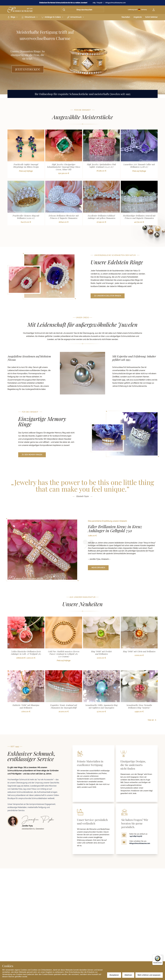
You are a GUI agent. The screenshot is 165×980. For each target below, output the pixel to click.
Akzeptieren (114, 975)
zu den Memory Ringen (32, 455)
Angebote (138, 17)
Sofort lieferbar (151, 17)
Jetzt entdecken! (28, 69)
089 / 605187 (97, 3)
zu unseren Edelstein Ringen (108, 296)
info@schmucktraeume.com (116, 3)
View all (152, 231)
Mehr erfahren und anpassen (149, 975)
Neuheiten (126, 17)
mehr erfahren (98, 568)
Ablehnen (128, 975)
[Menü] (161, 956)
